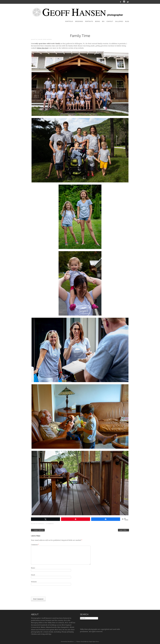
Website (34, 582)
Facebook (121, 2)
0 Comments (50, 524)
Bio (103, 21)
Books (97, 21)
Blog (127, 21)
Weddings (79, 21)
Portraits (89, 21)
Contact (110, 21)
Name (33, 568)
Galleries (119, 21)
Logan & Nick (123, 530)
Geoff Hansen (47, 39)
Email (33, 575)
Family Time (80, 36)
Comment (35, 545)
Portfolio (69, 21)
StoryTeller (84, 642)
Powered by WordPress (67, 642)
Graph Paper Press (94, 642)
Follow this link (42, 48)
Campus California (38, 530)
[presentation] (47, 592)
